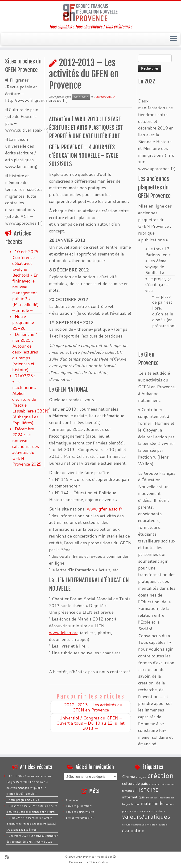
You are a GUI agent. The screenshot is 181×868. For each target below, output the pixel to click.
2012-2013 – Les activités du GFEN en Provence (90, 707)
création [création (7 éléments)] (160, 775)
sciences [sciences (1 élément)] (145, 811)
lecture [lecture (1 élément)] (135, 804)
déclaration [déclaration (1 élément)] (168, 784)
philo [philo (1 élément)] (125, 811)
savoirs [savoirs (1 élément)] (134, 811)
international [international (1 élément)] (166, 797)
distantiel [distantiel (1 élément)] (155, 784)
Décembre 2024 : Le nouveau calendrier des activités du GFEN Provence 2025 (27, 446)
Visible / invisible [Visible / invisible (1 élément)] (157, 824)
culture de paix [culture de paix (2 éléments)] (135, 783)
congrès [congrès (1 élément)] (141, 777)
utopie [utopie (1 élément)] (162, 811)
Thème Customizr (100, 862)
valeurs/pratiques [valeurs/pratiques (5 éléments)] (146, 816)
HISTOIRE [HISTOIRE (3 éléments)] (147, 790)
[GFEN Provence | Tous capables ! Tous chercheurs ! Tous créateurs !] (90, 13)
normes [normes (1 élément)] (169, 804)
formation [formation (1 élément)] (128, 791)
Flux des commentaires (80, 812)
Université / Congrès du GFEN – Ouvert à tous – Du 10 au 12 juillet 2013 (90, 723)
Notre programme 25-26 (23, 322)
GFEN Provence (85, 857)
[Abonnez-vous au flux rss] (9, 857)
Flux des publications (79, 806)
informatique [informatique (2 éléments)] (133, 797)
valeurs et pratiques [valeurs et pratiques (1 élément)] (134, 824)
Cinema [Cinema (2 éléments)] (129, 776)
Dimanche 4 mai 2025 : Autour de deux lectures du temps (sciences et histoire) (25, 352)
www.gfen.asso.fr (105, 509)
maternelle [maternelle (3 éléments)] (152, 803)
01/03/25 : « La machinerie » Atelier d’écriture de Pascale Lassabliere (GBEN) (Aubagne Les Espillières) (31, 399)
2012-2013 (81, 97)
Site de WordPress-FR (80, 818)
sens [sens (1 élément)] (154, 811)
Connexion (73, 800)
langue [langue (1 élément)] (126, 804)
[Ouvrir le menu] (173, 39)
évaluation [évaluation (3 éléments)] (133, 830)
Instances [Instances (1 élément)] (152, 797)
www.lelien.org (64, 632)
